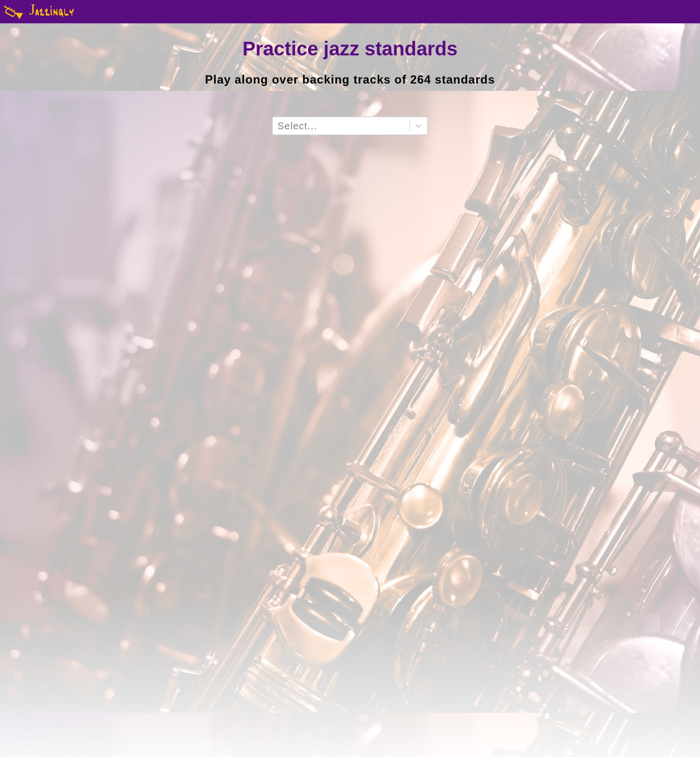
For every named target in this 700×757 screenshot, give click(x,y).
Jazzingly (37, 12)
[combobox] (279, 126)
